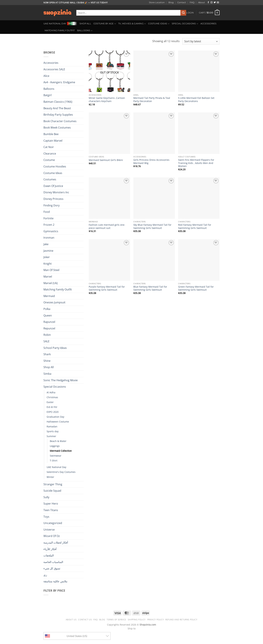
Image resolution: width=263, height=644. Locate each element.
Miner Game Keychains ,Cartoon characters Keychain (107, 100)
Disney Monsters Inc (56, 192)
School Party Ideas (55, 348)
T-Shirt (54, 461)
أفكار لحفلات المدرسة (56, 542)
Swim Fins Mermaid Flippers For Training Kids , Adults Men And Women (196, 163)
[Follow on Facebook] (208, 3)
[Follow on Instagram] (212, 3)
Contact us (85, 620)
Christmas (52, 397)
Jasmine (48, 251)
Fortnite (48, 218)
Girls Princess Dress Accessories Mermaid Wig (151, 162)
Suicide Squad (52, 491)
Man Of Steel (51, 270)
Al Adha (51, 392)
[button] (190, 13)
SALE (46, 341)
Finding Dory (51, 205)
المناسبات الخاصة (53, 562)
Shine (47, 361)
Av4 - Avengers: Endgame (59, 82)
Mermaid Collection (61, 451)
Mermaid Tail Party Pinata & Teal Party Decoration (152, 100)
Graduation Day (55, 417)
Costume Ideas (159, 24)
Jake (46, 244)
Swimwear (56, 456)
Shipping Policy (137, 620)
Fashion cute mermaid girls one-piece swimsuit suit (107, 226)
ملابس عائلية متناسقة (55, 581)
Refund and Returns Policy (181, 620)
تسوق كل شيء (52, 568)
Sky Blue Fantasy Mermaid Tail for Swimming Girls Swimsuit (152, 226)
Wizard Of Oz (52, 536)
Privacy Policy (156, 620)
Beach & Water (58, 441)
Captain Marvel (53, 141)
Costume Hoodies (55, 166)
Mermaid (49, 296)
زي (45, 575)
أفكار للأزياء (50, 549)
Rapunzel (49, 322)
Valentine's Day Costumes (61, 472)
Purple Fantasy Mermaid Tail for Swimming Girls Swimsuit (107, 288)
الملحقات (49, 555)
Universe (49, 530)
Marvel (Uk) (51, 283)
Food (47, 212)
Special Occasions (185, 24)
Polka (47, 309)
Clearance (50, 154)
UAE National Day (55, 24)
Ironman (49, 238)
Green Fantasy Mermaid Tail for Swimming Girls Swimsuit (196, 288)
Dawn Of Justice (53, 186)
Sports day (53, 431)
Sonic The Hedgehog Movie (61, 380)
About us (71, 620)
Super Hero (51, 504)
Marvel (48, 277)
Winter (50, 477)
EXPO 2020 (53, 412)
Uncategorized (53, 523)
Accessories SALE (54, 69)
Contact (182, 2)
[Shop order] (201, 41)
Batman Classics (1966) (58, 102)
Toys (46, 517)
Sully (46, 497)
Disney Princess (53, 199)
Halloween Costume (58, 422)
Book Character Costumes (60, 121)
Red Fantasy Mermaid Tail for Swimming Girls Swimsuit (195, 226)
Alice (46, 76)
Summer (51, 436)
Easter (50, 402)
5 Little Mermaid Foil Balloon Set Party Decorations (196, 100)
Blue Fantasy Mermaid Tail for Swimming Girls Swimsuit (150, 288)
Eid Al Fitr (52, 407)
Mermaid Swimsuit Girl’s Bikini (106, 160)
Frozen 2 (49, 225)
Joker (47, 257)
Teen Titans (51, 510)
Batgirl (48, 95)
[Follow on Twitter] (215, 3)
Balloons (85, 31)
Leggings (55, 446)
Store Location (157, 2)
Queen (48, 315)
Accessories (208, 24)
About (201, 2)
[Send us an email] (218, 3)
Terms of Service (116, 620)
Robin (47, 335)
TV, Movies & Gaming (132, 24)
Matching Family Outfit (60, 30)
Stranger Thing (53, 484)
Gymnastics (51, 231)
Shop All (85, 24)
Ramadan (52, 426)
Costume (49, 160)
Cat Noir (49, 147)
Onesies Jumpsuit (54, 302)
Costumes (50, 179)
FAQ (192, 2)
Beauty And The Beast (57, 108)
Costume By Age (105, 24)
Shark (47, 354)
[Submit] (183, 13)
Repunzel (49, 328)
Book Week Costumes (57, 128)
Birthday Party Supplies (58, 115)
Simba (47, 374)
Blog (171, 2)
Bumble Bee (51, 134)
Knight (48, 264)
